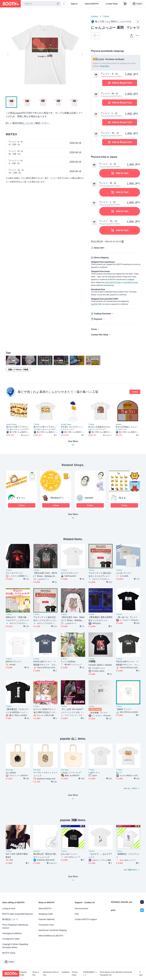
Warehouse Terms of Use (51, 974)
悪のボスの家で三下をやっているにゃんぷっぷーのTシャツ (45, 428)
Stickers (119, 424)
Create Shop (112, 4)
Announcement (81, 908)
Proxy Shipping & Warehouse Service (15, 926)
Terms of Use (36, 974)
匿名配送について (10, 919)
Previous (8, 54)
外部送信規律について (90, 974)
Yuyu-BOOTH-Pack (130, 282)
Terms (94, 329)
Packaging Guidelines (12, 933)
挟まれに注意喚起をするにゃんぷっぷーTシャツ (99, 428)
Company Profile (23, 974)
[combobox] (41, 4)
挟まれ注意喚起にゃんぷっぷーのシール (127, 428)
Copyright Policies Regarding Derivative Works (15, 946)
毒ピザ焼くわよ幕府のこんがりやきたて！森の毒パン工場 (58, 392)
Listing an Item (9, 908)
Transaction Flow (46, 925)
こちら (27, 123)
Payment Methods (47, 919)
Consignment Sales (11, 939)
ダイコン (21, 498)
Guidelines (66, 972)
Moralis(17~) (57, 498)
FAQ (77, 914)
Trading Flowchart (102, 314)
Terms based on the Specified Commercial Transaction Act (116, 974)
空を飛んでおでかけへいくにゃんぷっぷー (72, 428)
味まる (122, 498)
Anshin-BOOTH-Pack (112, 282)
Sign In (74, 4)
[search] (58, 4)
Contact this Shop (100, 335)
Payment (98, 319)
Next (82, 54)
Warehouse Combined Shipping (53, 930)
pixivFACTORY (97, 304)
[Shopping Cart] (125, 4)
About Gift (99, 248)
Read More (105, 66)
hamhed (89, 498)
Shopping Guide (46, 914)
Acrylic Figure (11, 424)
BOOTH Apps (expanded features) (18, 914)
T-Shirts (106, 16)
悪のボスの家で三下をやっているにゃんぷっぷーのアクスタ (17, 428)
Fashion (95, 16)
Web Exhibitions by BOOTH (51, 936)
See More (73, 517)
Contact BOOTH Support (86, 919)
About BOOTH (92, 4)
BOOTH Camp (9, 953)
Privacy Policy (75, 974)
